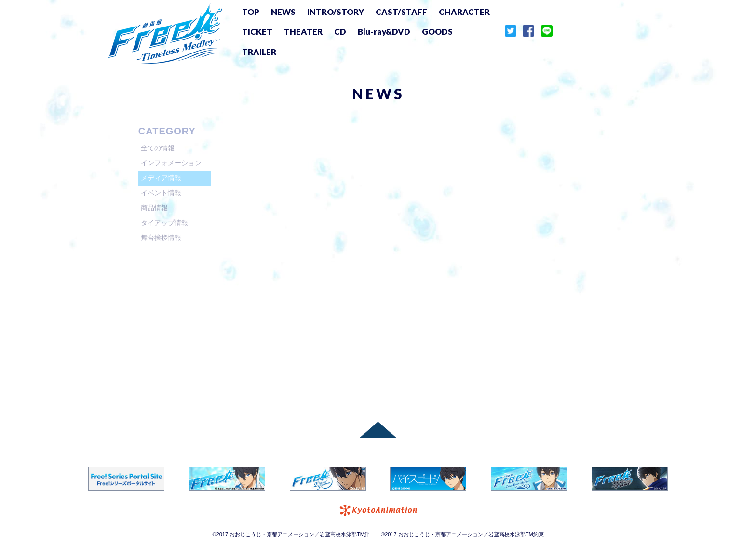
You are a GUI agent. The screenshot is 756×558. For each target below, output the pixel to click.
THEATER (303, 32)
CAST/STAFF (401, 12)
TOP (251, 12)
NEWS (283, 12)
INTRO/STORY (336, 12)
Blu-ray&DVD (384, 32)
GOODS (437, 32)
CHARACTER (464, 12)
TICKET (257, 32)
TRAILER (259, 52)
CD (340, 32)
